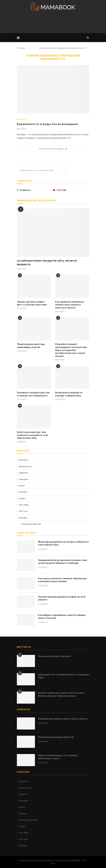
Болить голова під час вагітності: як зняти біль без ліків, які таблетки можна (61, 694)
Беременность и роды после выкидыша (47, 124)
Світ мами (24, 505)
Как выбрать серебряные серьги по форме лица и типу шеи (62, 617)
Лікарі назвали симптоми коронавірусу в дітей (31, 346)
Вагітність (22, 119)
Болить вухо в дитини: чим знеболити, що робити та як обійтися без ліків (32, 435)
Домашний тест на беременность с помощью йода (63, 676)
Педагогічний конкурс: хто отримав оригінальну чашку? (58, 757)
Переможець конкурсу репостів (56, 737)
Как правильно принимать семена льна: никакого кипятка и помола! (70, 305)
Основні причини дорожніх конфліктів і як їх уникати (62, 598)
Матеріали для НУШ (31, 524)
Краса (22, 486)
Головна (21, 48)
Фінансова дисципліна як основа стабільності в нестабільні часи (63, 543)
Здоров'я (23, 473)
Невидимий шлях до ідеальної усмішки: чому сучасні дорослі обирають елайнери (63, 562)
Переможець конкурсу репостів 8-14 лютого (63, 719)
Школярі (23, 518)
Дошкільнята (25, 466)
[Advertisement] (53, 23)
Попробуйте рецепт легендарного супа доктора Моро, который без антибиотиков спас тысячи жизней (71, 350)
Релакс (22, 498)
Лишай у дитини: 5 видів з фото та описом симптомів (32, 303)
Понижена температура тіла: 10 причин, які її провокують (33, 394)
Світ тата (23, 511)
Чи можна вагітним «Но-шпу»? (55, 656)
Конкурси (23, 479)
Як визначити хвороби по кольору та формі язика (69, 394)
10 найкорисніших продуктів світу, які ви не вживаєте (47, 262)
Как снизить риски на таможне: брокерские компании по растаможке (62, 580)
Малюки (23, 492)
